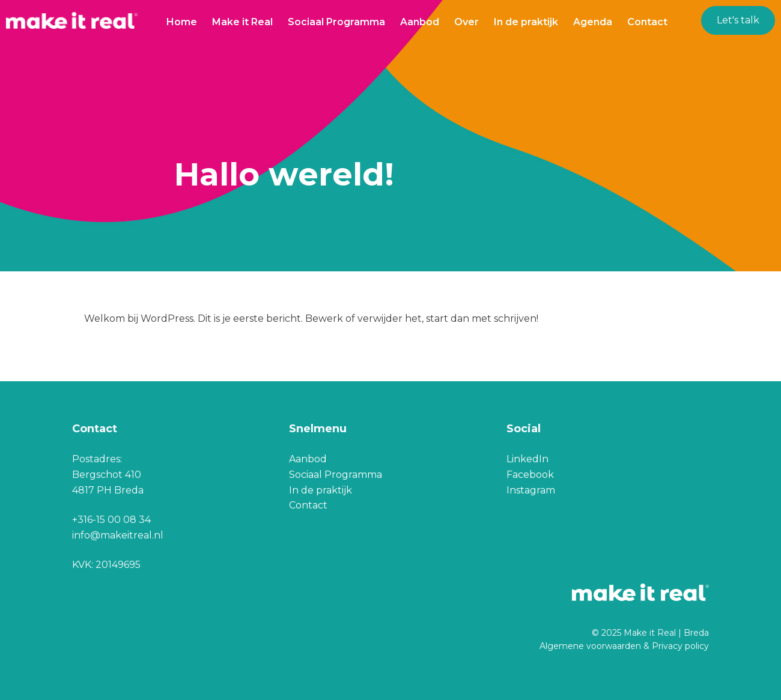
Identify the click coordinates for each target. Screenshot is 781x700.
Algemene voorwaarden (590, 646)
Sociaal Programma (336, 22)
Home (182, 22)
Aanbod (420, 22)
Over (466, 22)
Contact (647, 22)
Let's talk (738, 20)
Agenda (593, 22)
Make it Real (242, 22)
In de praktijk (526, 22)
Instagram (531, 490)
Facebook (530, 475)
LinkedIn (527, 459)
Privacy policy (680, 646)
